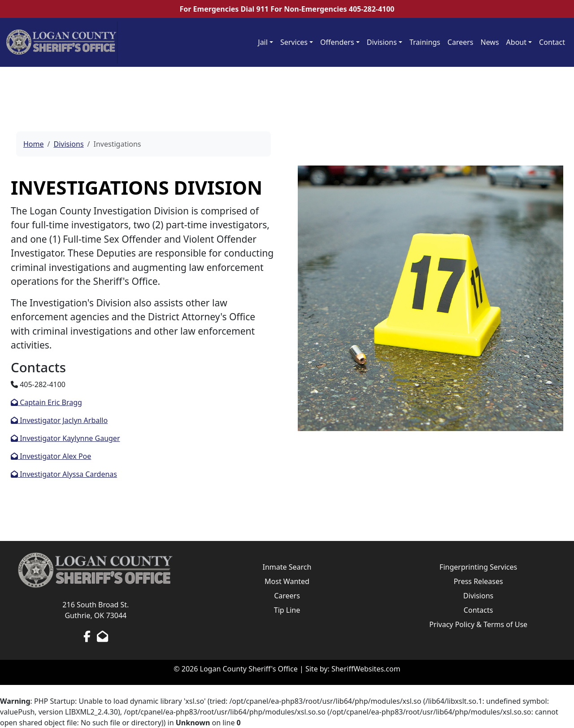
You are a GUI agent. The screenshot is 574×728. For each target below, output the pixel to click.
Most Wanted (287, 581)
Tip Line (287, 610)
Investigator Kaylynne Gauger (65, 438)
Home (34, 144)
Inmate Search (287, 567)
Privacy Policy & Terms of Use (478, 624)
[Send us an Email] (102, 636)
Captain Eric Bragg (46, 402)
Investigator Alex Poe (51, 456)
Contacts (478, 610)
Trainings (425, 42)
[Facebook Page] (87, 636)
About (516, 42)
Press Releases (478, 581)
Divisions (382, 42)
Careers (461, 42)
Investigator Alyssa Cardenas (64, 474)
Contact (552, 42)
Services (294, 42)
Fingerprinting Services (478, 567)
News (490, 42)
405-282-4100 (372, 9)
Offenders (337, 42)
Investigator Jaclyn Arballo (59, 420)
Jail (263, 42)
